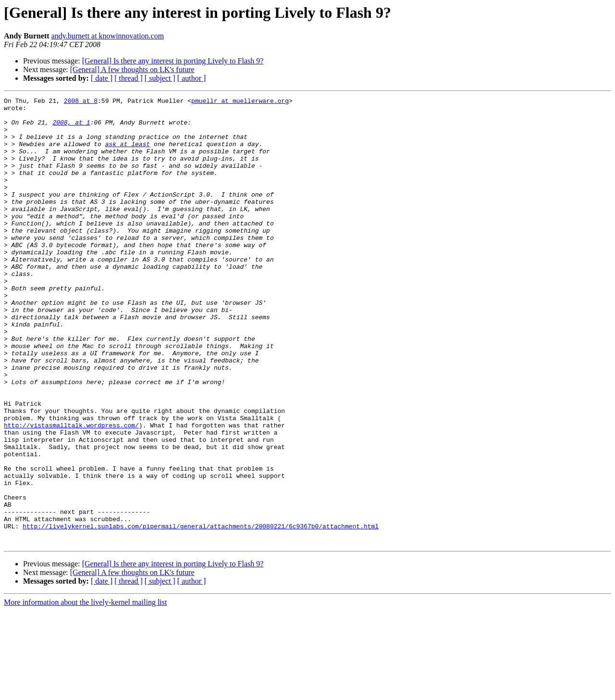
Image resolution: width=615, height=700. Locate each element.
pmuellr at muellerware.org (240, 102)
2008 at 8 (81, 102)
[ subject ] (160, 78)
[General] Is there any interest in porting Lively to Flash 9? (173, 61)
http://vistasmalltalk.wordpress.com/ (71, 491)
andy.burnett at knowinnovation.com (108, 36)
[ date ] (102, 78)
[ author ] (192, 78)
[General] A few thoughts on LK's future (132, 69)
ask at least (128, 154)
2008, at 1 (71, 128)
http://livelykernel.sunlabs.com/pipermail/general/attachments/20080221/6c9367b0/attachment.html (201, 612)
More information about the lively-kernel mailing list (85, 692)
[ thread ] (129, 78)
